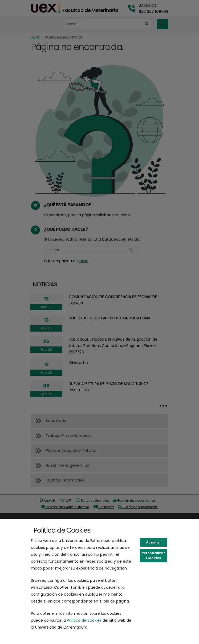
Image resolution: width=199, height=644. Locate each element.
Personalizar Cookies (153, 556)
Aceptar (153, 542)
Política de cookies (84, 620)
